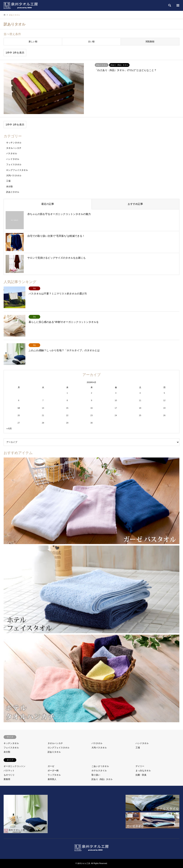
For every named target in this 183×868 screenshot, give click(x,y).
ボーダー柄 (53, 771)
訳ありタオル (13, 192)
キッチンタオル (14, 143)
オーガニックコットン (14, 766)
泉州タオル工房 (84, 863)
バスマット (9, 771)
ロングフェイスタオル (17, 170)
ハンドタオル (13, 159)
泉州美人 (52, 779)
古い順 (91, 42)
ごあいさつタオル (100, 766)
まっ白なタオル (143, 771)
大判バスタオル (14, 176)
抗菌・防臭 (141, 775)
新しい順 (33, 42)
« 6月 (9, 429)
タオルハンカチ (14, 148)
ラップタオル (54, 775)
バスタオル (12, 153)
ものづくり (9, 775)
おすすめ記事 (135, 204)
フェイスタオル (14, 164)
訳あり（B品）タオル (102, 779)
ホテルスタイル (99, 771)
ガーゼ (51, 766)
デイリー (140, 766)
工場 (8, 181)
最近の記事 (48, 204)
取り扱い (96, 775)
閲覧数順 (150, 42)
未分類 (9, 187)
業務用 (7, 779)
